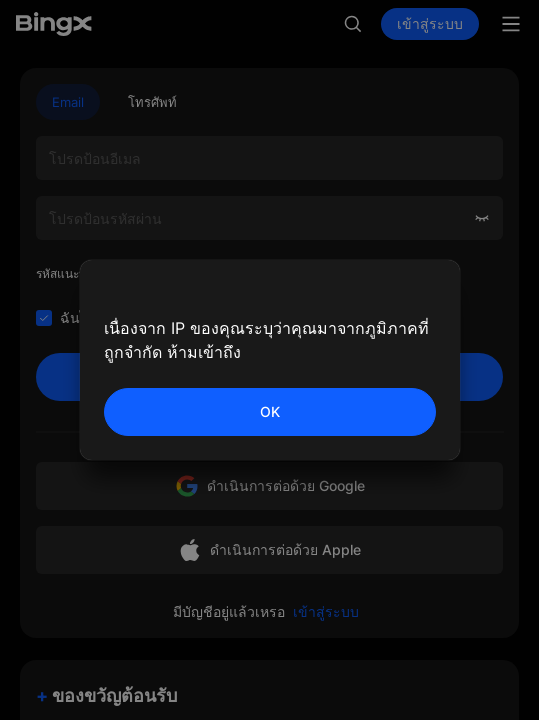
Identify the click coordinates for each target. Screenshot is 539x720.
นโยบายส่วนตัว (372, 317)
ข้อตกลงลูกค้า (240, 317)
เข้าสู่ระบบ (430, 23)
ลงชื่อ (269, 377)
